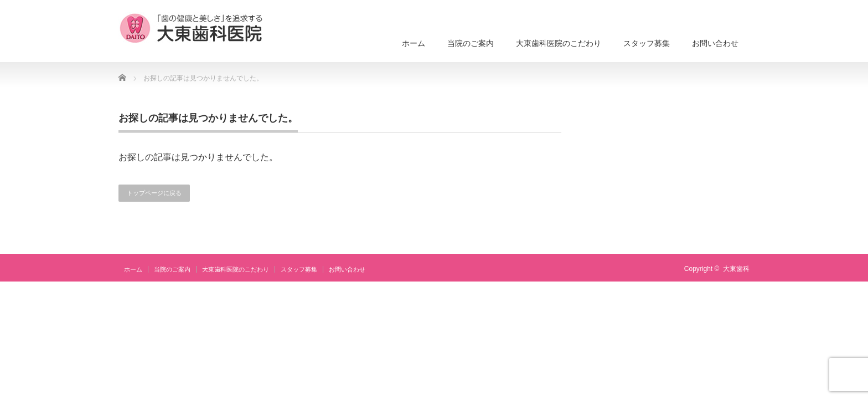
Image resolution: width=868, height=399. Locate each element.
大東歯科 (736, 269)
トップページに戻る (154, 193)
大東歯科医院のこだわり (559, 43)
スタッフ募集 (647, 43)
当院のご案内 (471, 43)
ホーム (414, 43)
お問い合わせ (715, 43)
